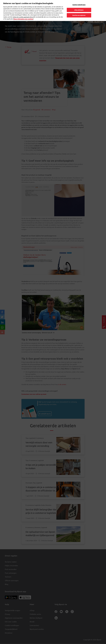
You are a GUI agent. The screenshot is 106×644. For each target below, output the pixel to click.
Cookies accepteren (79, 15)
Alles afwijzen (79, 10)
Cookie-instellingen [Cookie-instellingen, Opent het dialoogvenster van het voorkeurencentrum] (79, 4)
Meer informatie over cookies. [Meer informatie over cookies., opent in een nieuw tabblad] (23, 19)
